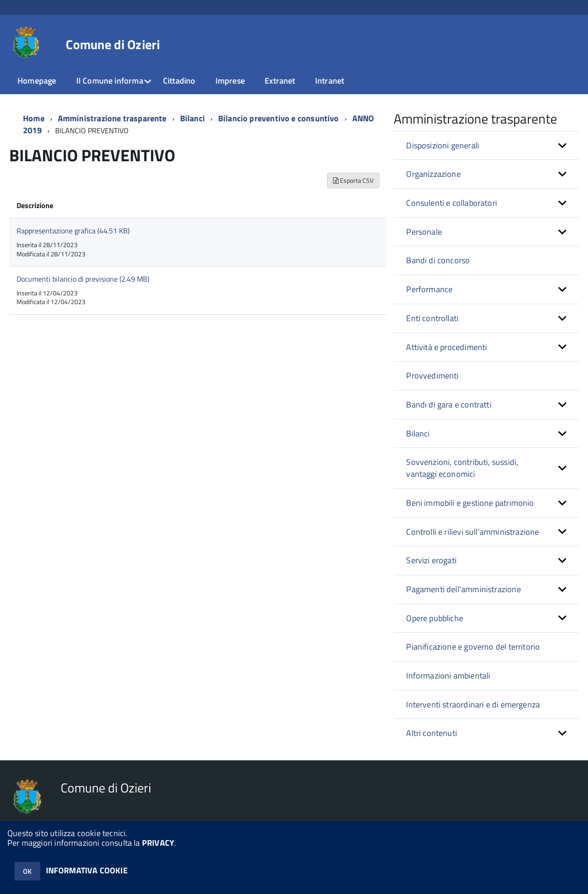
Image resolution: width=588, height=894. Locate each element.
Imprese (230, 81)
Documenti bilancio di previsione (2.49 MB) (83, 279)
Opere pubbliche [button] (435, 618)
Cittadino (179, 81)
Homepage (37, 81)
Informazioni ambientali (448, 676)
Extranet (280, 81)
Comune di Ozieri (113, 45)
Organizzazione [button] (433, 174)
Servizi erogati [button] (431, 560)
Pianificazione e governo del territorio (473, 647)
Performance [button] (429, 289)
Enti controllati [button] (432, 318)
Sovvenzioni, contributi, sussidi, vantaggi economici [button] (462, 468)
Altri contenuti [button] (432, 733)
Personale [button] (424, 232)
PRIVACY (158, 843)
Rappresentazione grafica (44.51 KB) (73, 231)
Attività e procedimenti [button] (447, 347)
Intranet (330, 81)
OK (27, 871)
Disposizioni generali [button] (443, 145)
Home (34, 118)
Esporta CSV (353, 180)
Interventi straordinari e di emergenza (473, 704)
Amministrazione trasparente (112, 118)
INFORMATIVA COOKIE (87, 870)
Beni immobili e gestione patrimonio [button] (470, 503)
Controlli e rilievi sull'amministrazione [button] (472, 532)
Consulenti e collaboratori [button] (452, 203)
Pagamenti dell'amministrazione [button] (463, 589)
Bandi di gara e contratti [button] (449, 405)
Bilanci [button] (418, 433)
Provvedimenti (432, 376)
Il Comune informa (110, 81)
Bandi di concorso (438, 260)
